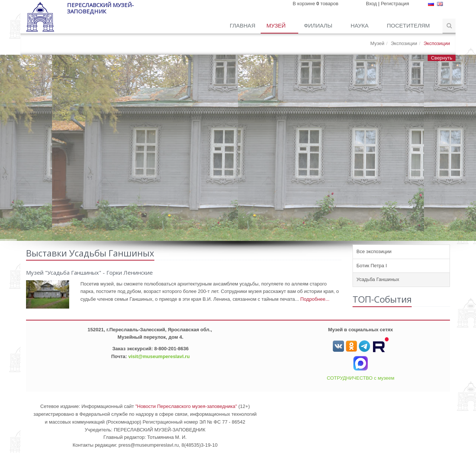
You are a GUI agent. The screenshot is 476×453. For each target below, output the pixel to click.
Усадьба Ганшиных (378, 279)
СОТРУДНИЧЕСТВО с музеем (361, 378)
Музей (277, 25)
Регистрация (395, 4)
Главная (243, 25)
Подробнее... (315, 299)
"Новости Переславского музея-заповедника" (186, 406)
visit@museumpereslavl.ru (159, 356)
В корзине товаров (316, 4)
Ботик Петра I (372, 266)
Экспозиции (404, 43)
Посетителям (409, 25)
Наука (361, 25)
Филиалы (319, 25)
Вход (371, 4)
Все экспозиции (374, 251)
